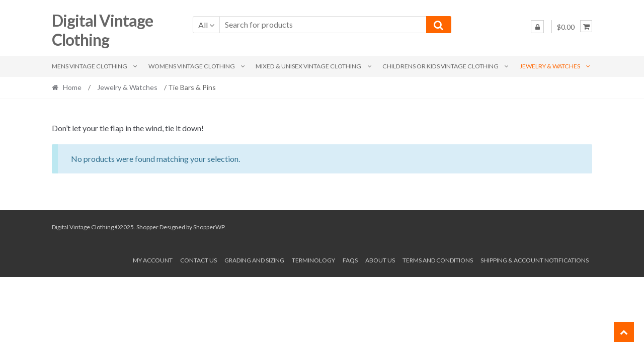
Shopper (147, 227)
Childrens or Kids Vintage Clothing (440, 66)
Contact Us (198, 260)
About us (380, 260)
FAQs (350, 260)
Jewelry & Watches (550, 66)
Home (72, 87)
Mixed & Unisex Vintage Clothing (308, 66)
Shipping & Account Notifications (535, 260)
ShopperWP (209, 227)
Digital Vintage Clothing (102, 30)
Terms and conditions (438, 260)
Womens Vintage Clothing (192, 66)
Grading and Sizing (254, 260)
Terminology (313, 260)
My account (153, 260)
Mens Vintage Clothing (90, 66)
